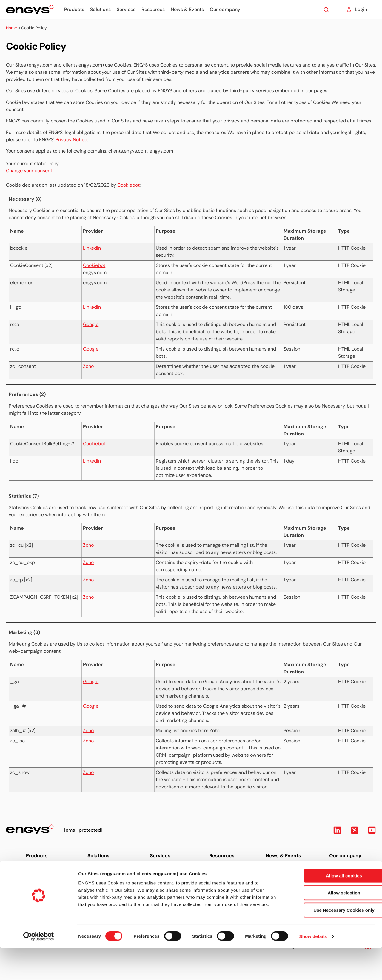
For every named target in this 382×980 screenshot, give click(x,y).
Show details (313, 968)
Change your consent (29, 171)
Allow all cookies (332, 908)
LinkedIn (92, 248)
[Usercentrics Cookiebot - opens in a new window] (39, 968)
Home (11, 28)
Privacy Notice (71, 140)
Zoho (88, 366)
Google (91, 324)
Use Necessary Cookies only (332, 942)
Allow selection (332, 925)
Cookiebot (128, 185)
